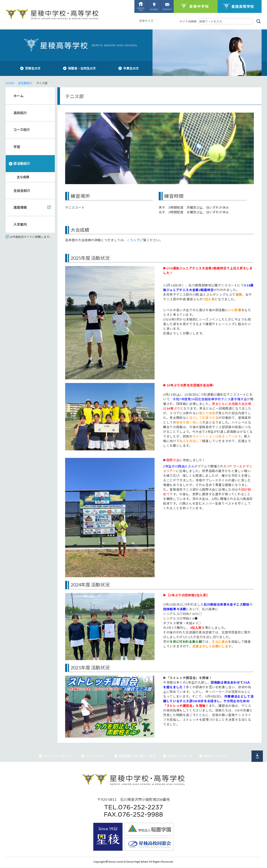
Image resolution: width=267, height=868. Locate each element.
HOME (10, 83)
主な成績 (23, 177)
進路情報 (20, 207)
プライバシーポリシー (56, 756)
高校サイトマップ (214, 756)
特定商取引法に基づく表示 (135, 756)
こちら (132, 240)
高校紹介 (20, 113)
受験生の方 (30, 68)
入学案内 (20, 224)
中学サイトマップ (178, 756)
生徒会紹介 (22, 191)
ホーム (18, 96)
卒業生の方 (129, 68)
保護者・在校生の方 (79, 68)
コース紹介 (22, 130)
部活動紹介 (25, 83)
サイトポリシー (94, 756)
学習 (17, 147)
